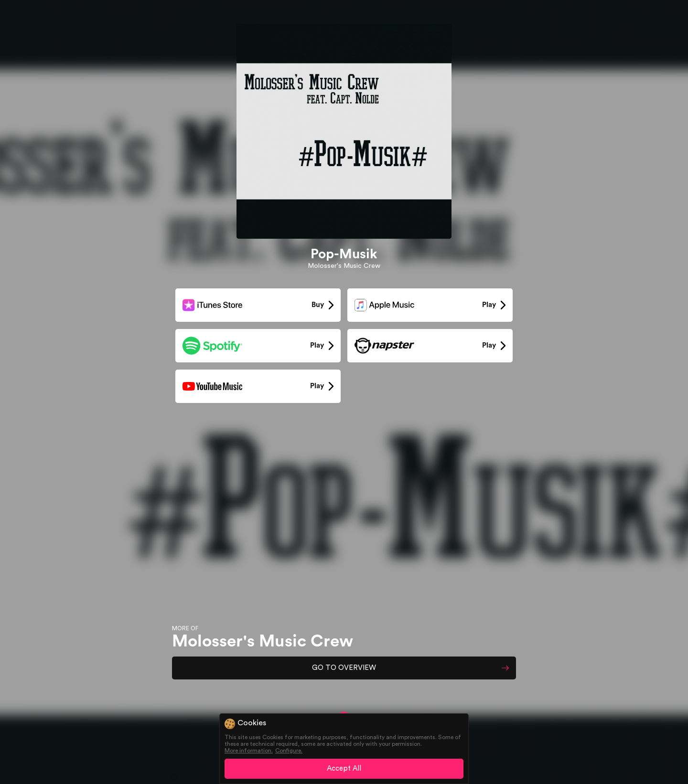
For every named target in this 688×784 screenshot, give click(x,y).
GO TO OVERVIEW (344, 668)
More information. (249, 751)
